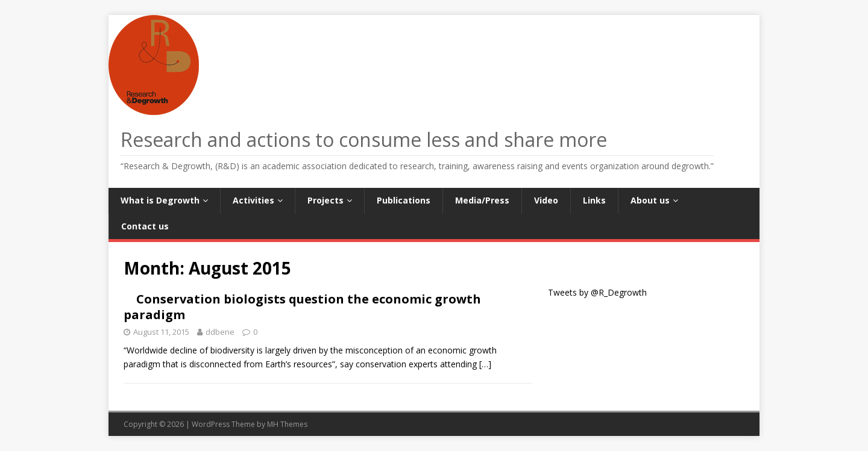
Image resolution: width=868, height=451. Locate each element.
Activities (253, 200)
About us (650, 200)
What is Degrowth (160, 200)
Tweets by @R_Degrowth (597, 292)
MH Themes (287, 424)
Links (594, 200)
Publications (404, 200)
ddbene (220, 332)
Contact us (145, 226)
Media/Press (482, 200)
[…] (485, 364)
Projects (325, 200)
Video (546, 200)
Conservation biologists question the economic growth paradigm (302, 307)
